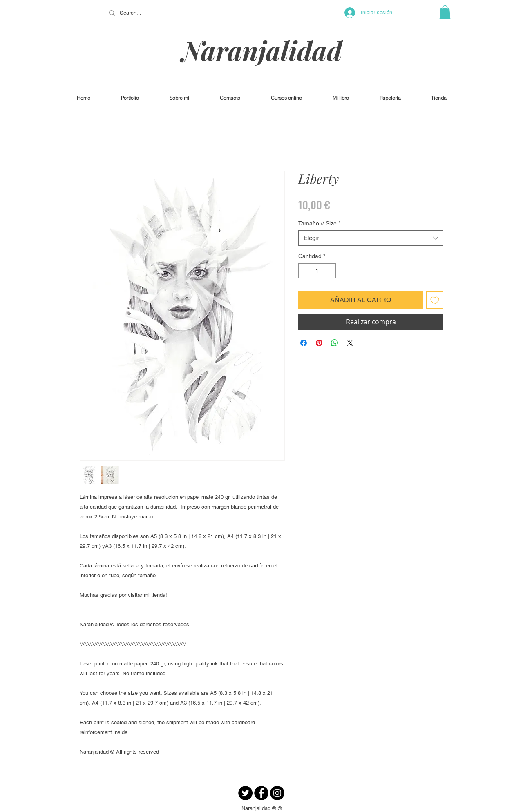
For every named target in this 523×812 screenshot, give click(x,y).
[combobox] (371, 238)
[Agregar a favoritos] (435, 300)
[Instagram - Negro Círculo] (277, 793)
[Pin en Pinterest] (319, 343)
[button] (445, 12)
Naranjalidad (262, 50)
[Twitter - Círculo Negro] (245, 793)
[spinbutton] (317, 271)
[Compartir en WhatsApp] (335, 343)
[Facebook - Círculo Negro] (261, 793)
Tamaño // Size (319, 223)
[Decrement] (305, 271)
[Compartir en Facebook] (304, 343)
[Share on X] (350, 343)
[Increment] (330, 271)
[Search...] (216, 13)
